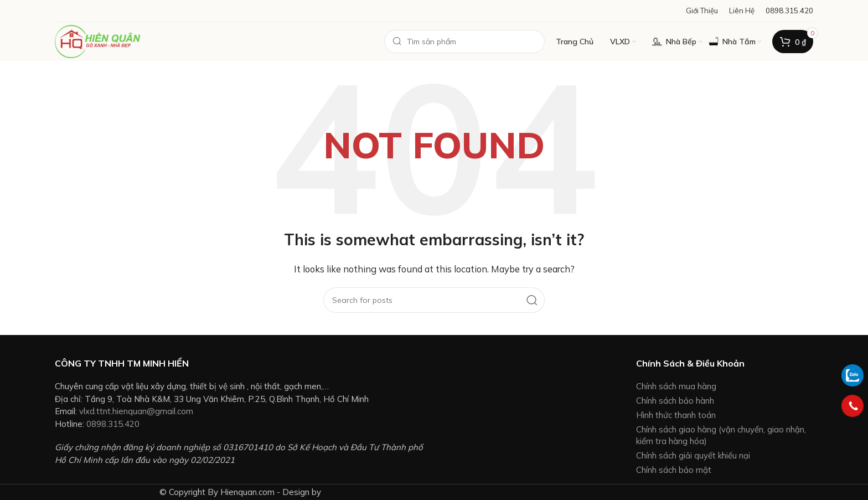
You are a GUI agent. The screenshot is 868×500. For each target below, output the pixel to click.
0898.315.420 (113, 424)
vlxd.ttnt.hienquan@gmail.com (136, 411)
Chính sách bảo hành (675, 401)
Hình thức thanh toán (676, 415)
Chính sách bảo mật (674, 470)
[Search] (464, 42)
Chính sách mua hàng (676, 386)
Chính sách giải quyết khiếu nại (693, 455)
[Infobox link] (789, 11)
